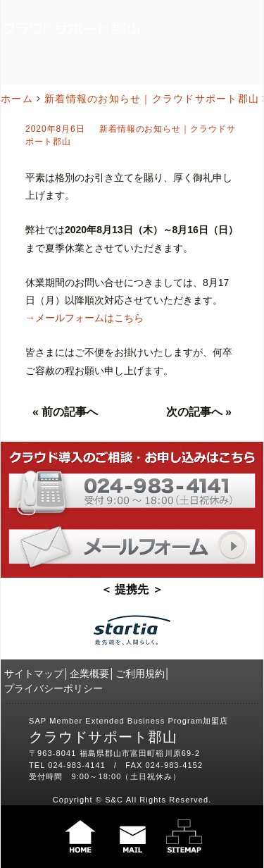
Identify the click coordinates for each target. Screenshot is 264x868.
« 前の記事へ (65, 412)
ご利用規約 (140, 674)
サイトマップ (34, 674)
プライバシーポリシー (54, 688)
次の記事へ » (199, 412)
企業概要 (89, 674)
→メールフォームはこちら (84, 318)
